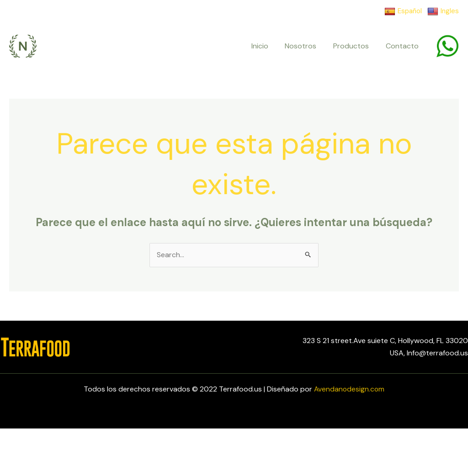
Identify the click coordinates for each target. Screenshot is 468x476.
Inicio (267, 46)
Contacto (403, 46)
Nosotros (306, 46)
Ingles (443, 11)
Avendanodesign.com (349, 389)
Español (403, 11)
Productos (354, 46)
